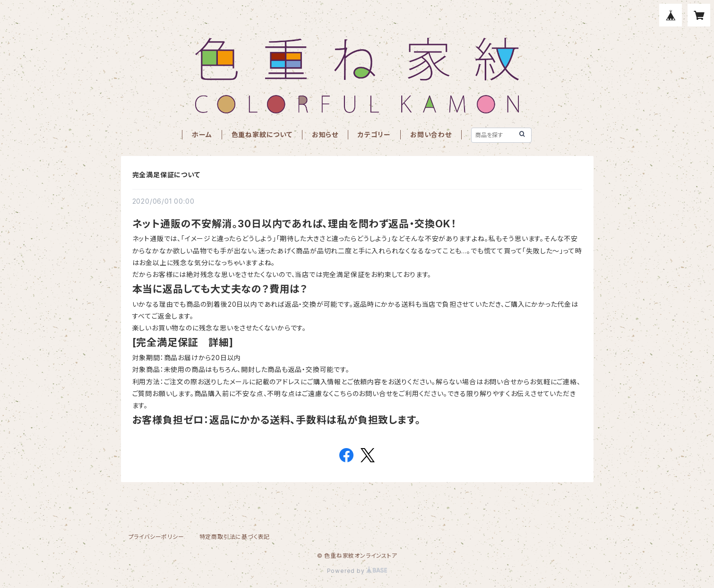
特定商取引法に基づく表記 (235, 537)
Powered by (357, 571)
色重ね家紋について (262, 134)
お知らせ (325, 134)
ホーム (202, 134)
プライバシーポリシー (156, 537)
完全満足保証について (166, 175)
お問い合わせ (431, 134)
